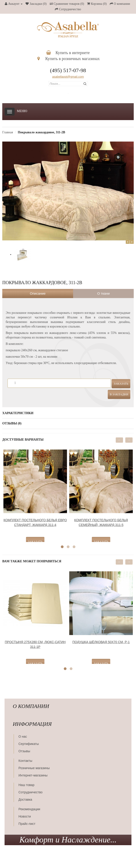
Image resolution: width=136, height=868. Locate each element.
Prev (128, 242)
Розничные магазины (34, 768)
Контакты (25, 761)
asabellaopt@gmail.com (68, 77)
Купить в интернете (68, 53)
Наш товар (26, 785)
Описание (38, 289)
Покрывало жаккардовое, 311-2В (41, 132)
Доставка (25, 800)
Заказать (121, 379)
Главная (8, 132)
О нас (23, 736)
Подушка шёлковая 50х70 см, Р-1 (101, 638)
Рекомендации (29, 809)
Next (132, 242)
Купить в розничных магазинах (69, 59)
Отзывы (24, 751)
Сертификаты (29, 744)
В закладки (119, 390)
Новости (25, 816)
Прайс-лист (27, 824)
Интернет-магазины (33, 775)
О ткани (104, 289)
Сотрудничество (30, 792)
